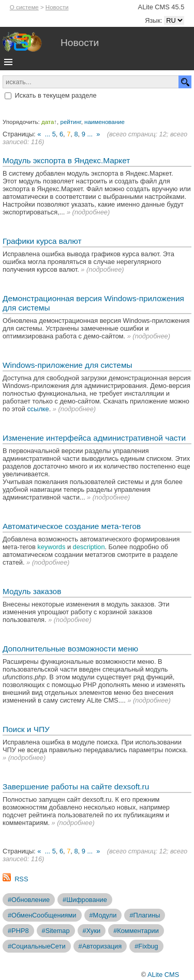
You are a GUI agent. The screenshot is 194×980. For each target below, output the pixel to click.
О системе (24, 7)
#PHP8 (18, 931)
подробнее (91, 212)
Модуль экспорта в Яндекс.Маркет (66, 160)
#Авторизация (100, 946)
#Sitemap (56, 931)
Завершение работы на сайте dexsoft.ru (76, 787)
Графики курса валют (42, 241)
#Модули (103, 915)
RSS (21, 879)
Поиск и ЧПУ (26, 729)
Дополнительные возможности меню (70, 649)
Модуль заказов (32, 591)
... (47, 134)
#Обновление (29, 900)
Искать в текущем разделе (56, 95)
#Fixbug (146, 946)
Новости (57, 7)
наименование (105, 122)
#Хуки (92, 931)
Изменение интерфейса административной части (94, 438)
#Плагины (145, 915)
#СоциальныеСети (37, 946)
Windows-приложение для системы (68, 365)
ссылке (38, 409)
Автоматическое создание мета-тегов (72, 526)
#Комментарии (136, 931)
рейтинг (71, 122)
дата (48, 122)
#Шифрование (85, 900)
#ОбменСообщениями (42, 915)
